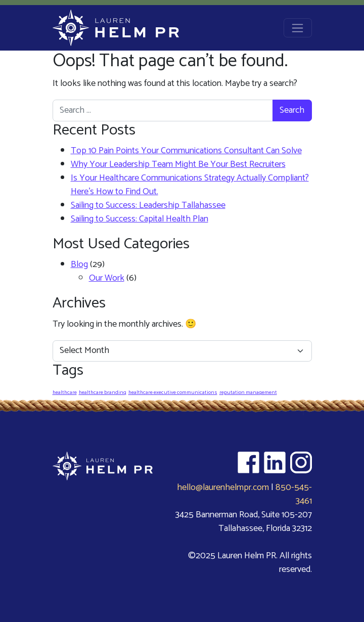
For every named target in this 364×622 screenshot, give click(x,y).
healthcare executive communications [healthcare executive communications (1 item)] (173, 392)
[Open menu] (298, 28)
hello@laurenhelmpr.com (223, 487)
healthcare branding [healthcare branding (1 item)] (103, 392)
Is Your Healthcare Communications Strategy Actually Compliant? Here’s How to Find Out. (190, 185)
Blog (79, 264)
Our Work (107, 278)
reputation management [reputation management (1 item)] (248, 392)
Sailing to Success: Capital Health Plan (140, 219)
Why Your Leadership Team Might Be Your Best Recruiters (178, 164)
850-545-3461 (294, 494)
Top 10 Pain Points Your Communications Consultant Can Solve (186, 151)
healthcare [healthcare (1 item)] (65, 392)
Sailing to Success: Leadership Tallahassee (148, 205)
